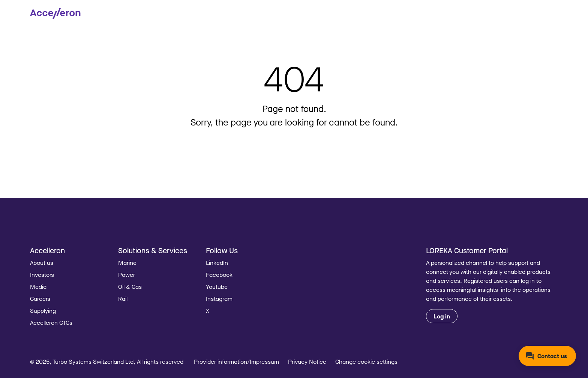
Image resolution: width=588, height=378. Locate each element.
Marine (127, 263)
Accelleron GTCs (51, 323)
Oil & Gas (130, 287)
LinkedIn (217, 263)
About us (42, 263)
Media (38, 287)
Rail (123, 299)
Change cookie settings (366, 362)
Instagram (219, 299)
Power (127, 275)
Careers (40, 299)
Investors (42, 275)
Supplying (43, 311)
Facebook (219, 275)
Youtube (217, 287)
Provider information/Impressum (236, 362)
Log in (442, 316)
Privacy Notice (307, 362)
